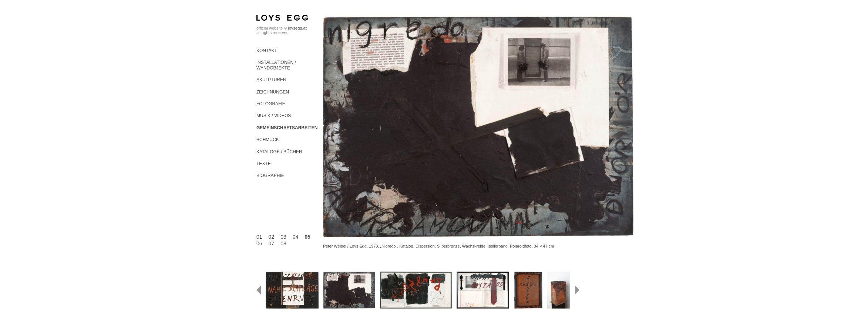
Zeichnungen (273, 92)
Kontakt (267, 51)
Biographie (270, 176)
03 (283, 237)
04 (296, 237)
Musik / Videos (274, 116)
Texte (264, 164)
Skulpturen (271, 80)
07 (272, 243)
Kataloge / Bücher (279, 152)
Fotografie (271, 104)
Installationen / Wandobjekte (276, 65)
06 (259, 243)
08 (283, 243)
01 (259, 237)
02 (272, 237)
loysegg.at (297, 28)
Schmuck (268, 140)
